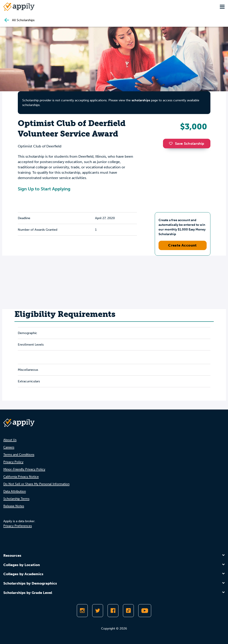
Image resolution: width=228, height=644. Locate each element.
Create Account (182, 245)
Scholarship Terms (16, 499)
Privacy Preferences (18, 526)
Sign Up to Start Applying (44, 189)
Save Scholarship (187, 144)
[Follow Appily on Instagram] (82, 611)
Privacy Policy (13, 462)
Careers (9, 447)
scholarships (141, 100)
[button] (172, 143)
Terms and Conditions (19, 455)
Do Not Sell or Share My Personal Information (36, 484)
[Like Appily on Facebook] (113, 611)
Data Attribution (15, 491)
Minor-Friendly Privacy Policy (24, 469)
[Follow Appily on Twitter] (98, 611)
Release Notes (14, 506)
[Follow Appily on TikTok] (128, 611)
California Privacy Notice (21, 477)
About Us (10, 440)
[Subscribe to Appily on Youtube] (145, 611)
